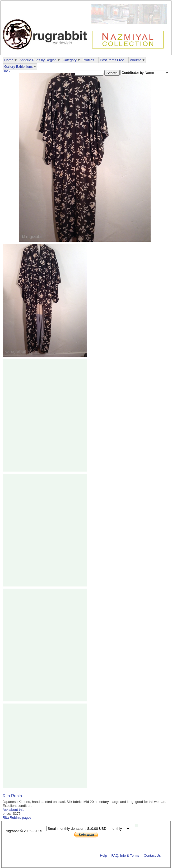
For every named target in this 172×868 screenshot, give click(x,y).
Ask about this (13, 810)
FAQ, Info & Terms (125, 855)
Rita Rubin (12, 796)
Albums (136, 60)
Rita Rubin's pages (17, 818)
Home (9, 60)
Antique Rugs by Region (38, 60)
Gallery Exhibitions (18, 67)
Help (103, 855)
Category (70, 60)
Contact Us (152, 855)
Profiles (88, 60)
